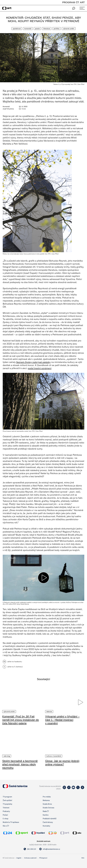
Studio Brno (47, 804)
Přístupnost (43, 858)
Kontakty (46, 826)
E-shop (5, 818)
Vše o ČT (6, 826)
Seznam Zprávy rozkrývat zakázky (33, 362)
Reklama (46, 800)
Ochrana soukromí (30, 858)
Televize (49, 712)
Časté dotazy (48, 822)
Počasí (5, 815)
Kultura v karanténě (54, 756)
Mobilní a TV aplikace (11, 822)
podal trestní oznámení (40, 368)
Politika (57, 29)
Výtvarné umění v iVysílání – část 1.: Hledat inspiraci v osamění (62, 720)
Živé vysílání (7, 800)
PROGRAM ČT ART (73, 2)
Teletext (6, 808)
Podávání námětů (50, 818)
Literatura (47, 29)
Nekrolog (7, 756)
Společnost (17, 29)
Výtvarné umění (69, 29)
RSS (83, 858)
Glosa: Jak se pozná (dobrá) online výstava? (62, 763)
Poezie (37, 29)
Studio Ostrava (48, 808)
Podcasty (6, 811)
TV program (7, 797)
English (19, 858)
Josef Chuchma (8, 109)
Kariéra (46, 815)
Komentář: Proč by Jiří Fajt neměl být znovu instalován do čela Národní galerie (21, 720)
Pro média (47, 797)
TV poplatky (7, 804)
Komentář (28, 29)
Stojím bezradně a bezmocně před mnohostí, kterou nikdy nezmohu (20, 764)
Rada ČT (46, 811)
